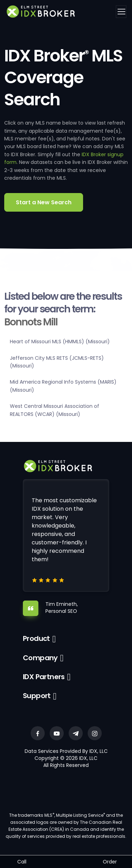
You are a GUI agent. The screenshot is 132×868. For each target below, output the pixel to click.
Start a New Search (44, 202)
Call (22, 862)
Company (40, 658)
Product (36, 638)
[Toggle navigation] (121, 12)
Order (110, 862)
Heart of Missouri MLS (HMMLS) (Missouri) (60, 342)
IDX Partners (44, 677)
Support (37, 696)
